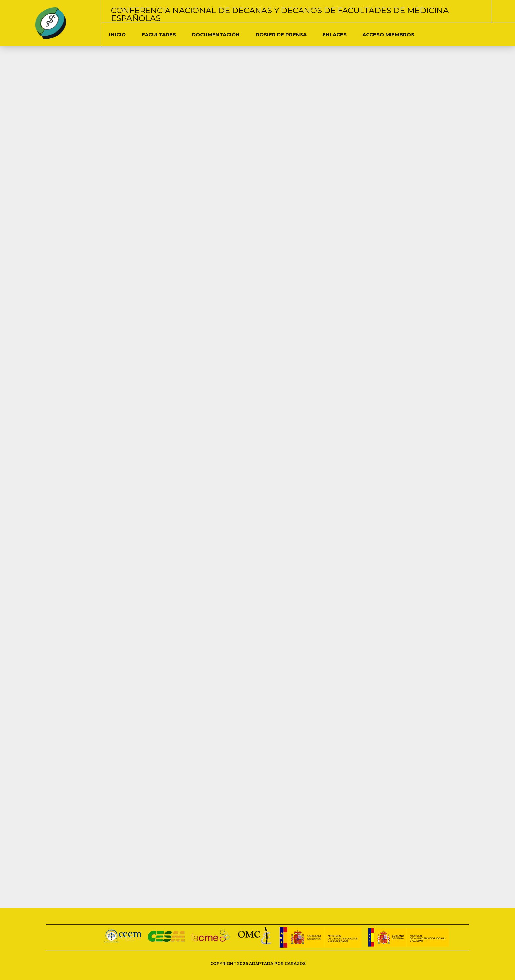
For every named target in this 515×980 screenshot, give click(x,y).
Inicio (117, 34)
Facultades (159, 34)
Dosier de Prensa (281, 34)
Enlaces (335, 34)
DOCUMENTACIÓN (216, 34)
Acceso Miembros (388, 34)
